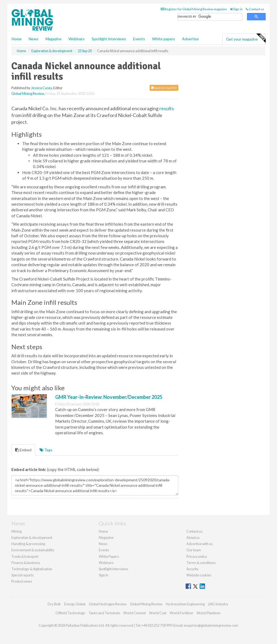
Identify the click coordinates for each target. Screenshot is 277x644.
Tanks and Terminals (104, 613)
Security (192, 569)
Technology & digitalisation (32, 569)
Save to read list (164, 88)
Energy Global (75, 604)
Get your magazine (246, 38)
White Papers (109, 556)
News (103, 544)
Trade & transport (25, 556)
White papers (164, 39)
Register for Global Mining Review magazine (194, 9)
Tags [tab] (46, 450)
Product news (22, 581)
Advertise (190, 39)
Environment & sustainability (33, 550)
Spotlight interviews (109, 39)
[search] (210, 17)
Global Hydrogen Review (108, 604)
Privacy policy (197, 556)
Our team (194, 550)
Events (139, 39)
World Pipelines (209, 613)
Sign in (236, 9)
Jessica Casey (42, 88)
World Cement (135, 613)
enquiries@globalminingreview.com (211, 625)
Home (17, 39)
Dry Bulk (54, 604)
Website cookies (199, 575)
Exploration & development (32, 538)
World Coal (158, 613)
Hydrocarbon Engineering (185, 604)
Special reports (22, 575)
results (167, 108)
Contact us (255, 9)
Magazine (53, 39)
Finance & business (26, 563)
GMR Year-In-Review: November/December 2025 (109, 397)
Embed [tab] (23, 450)
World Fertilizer (182, 613)
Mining (17, 531)
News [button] (34, 39)
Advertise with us (199, 544)
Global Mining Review (28, 94)
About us (193, 538)
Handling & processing (28, 544)
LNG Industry (218, 604)
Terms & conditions (201, 563)
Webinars (77, 39)
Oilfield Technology (70, 613)
